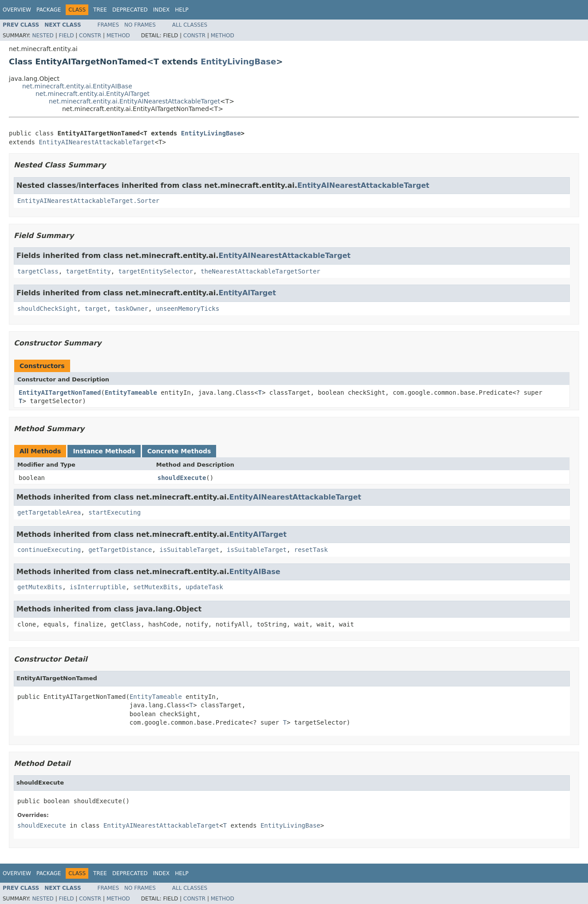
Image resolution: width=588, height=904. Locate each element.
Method (118, 36)
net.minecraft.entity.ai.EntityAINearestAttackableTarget (134, 101)
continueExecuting (49, 550)
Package (49, 10)
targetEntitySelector (156, 271)
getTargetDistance (120, 550)
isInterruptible (98, 587)
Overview (17, 10)
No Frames (140, 25)
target (96, 309)
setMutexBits (156, 587)
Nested (43, 36)
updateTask (204, 587)
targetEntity (89, 271)
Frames (109, 25)
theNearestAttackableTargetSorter (260, 271)
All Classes (190, 25)
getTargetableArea (49, 512)
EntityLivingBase (238, 61)
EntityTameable (131, 393)
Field (66, 36)
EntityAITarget (247, 293)
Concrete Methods (179, 451)
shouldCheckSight (47, 309)
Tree (100, 10)
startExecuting (114, 512)
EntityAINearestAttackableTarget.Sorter (88, 201)
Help (182, 10)
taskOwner (131, 309)
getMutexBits (40, 587)
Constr (90, 36)
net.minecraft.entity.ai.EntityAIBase (77, 86)
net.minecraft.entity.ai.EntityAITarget (93, 94)
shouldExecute (182, 478)
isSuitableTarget (189, 550)
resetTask (311, 550)
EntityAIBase (255, 572)
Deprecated (130, 10)
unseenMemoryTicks (187, 309)
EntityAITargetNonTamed (60, 393)
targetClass (38, 271)
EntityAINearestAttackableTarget (97, 142)
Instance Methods (104, 451)
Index (162, 10)
